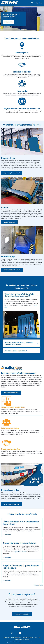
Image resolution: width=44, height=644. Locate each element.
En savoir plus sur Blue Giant (12, 504)
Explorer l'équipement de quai (12, 173)
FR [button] (32, 3)
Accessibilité (7, 638)
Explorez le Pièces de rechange (12, 270)
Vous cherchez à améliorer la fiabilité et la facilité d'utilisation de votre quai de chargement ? (20, 295)
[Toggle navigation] (41, 3)
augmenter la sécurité (20, 552)
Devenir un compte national (11, 393)
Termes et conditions (16, 638)
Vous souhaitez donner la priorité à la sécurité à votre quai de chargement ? (19, 343)
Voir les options (8, 22)
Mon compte (26, 639)
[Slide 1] (20, 30)
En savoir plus (7, 535)
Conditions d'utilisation (28, 638)
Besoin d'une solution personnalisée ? (16, 351)
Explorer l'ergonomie (9, 222)
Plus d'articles (38, 585)
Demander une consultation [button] (22, 614)
